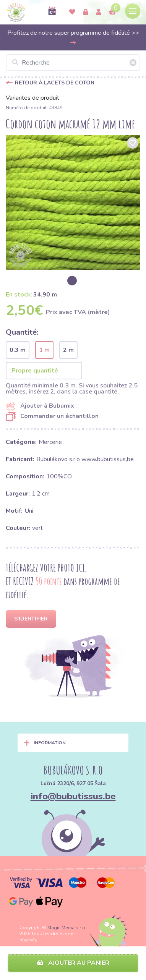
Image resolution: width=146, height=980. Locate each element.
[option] (73, 202)
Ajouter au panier (73, 963)
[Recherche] (73, 63)
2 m (68, 350)
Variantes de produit (32, 98)
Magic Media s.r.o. (67, 928)
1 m (44, 350)
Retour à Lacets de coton (55, 83)
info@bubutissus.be (73, 796)
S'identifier (31, 619)
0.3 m (18, 350)
